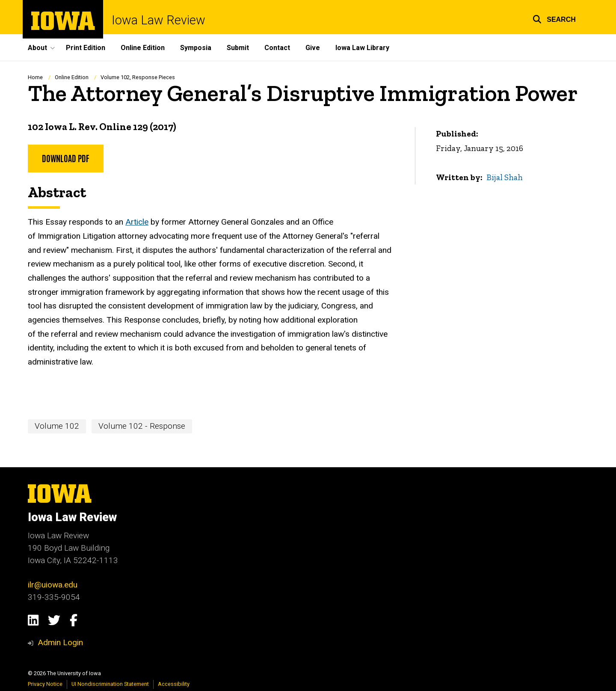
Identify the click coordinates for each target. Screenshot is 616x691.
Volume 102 (57, 426)
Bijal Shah (505, 177)
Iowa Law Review (158, 20)
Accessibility (174, 684)
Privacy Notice (45, 684)
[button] (554, 18)
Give (313, 48)
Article (137, 222)
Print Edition (86, 48)
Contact (277, 48)
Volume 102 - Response (142, 426)
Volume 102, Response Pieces (138, 77)
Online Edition (143, 48)
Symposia (196, 48)
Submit (238, 48)
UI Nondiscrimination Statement (110, 684)
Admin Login (60, 642)
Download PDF (66, 158)
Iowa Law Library (362, 48)
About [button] (37, 48)
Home (35, 77)
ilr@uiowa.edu (53, 585)
